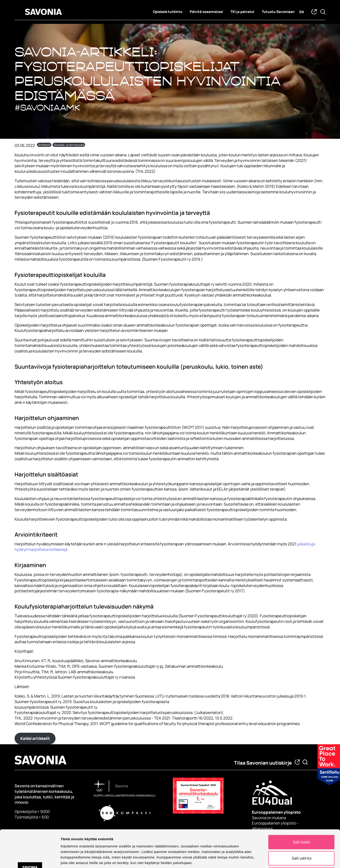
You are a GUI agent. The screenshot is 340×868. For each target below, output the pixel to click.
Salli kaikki (301, 805)
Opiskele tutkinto (168, 12)
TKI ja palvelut (242, 12)
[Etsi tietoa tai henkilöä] (305, 762)
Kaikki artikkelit (35, 738)
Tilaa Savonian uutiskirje (263, 763)
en (302, 12)
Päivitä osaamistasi (206, 12)
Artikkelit (44, 145)
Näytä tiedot (247, 859)
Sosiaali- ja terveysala (69, 145)
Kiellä (301, 837)
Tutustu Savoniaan (278, 12)
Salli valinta (301, 821)
